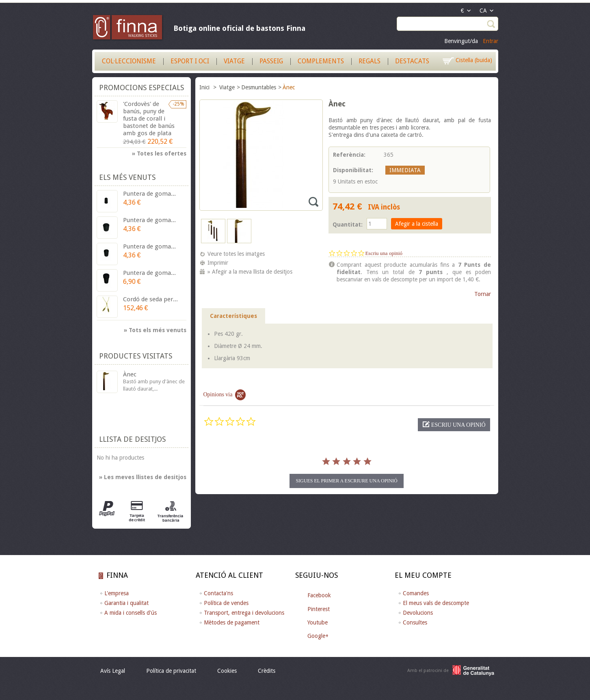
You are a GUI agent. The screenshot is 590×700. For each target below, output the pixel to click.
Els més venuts (127, 177)
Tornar (483, 294)
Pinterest (319, 609)
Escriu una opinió (384, 253)
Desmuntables (259, 87)
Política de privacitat (171, 671)
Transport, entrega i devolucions (244, 613)
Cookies (227, 671)
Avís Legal (113, 671)
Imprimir (218, 263)
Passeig (271, 61)
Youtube (318, 622)
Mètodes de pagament (232, 622)
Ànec (130, 374)
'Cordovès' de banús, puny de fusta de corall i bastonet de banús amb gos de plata (149, 119)
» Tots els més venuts (155, 330)
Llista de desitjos (132, 439)
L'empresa (117, 593)
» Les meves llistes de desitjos (143, 477)
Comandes (416, 593)
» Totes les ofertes (159, 153)
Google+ (318, 636)
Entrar (491, 41)
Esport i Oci (190, 61)
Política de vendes (226, 603)
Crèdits (267, 671)
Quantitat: (348, 225)
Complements (321, 61)
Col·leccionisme (129, 61)
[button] (454, 425)
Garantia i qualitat (126, 603)
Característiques (233, 316)
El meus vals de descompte (436, 603)
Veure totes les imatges (236, 254)
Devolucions (418, 613)
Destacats (412, 61)
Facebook (319, 595)
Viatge (234, 61)
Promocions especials (142, 87)
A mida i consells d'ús (131, 613)
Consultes (415, 622)
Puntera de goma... (149, 194)
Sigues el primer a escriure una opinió (346, 481)
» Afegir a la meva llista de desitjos (250, 272)
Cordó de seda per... (150, 299)
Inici (205, 87)
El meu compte (423, 575)
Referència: (349, 155)
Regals (370, 61)
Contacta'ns (218, 593)
